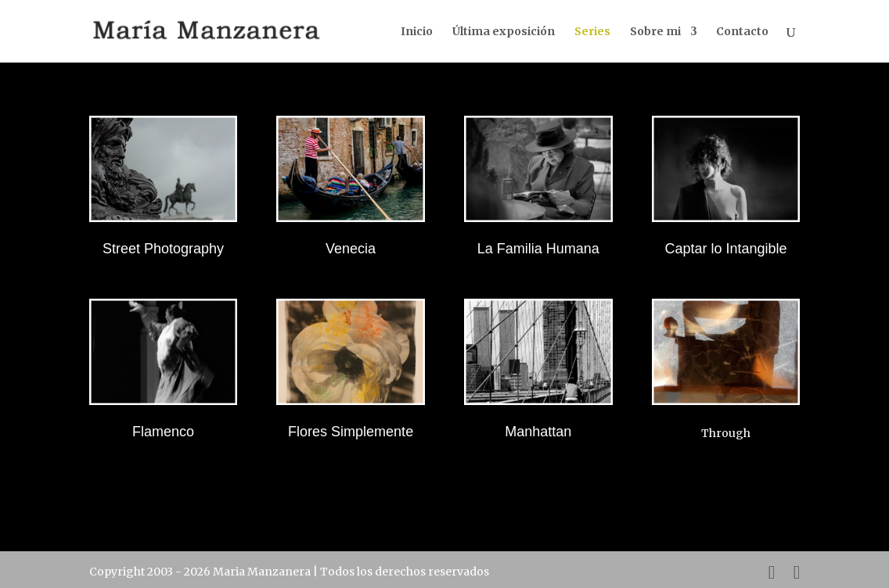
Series (592, 32)
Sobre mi (655, 32)
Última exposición (504, 32)
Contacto (742, 32)
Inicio (417, 32)
